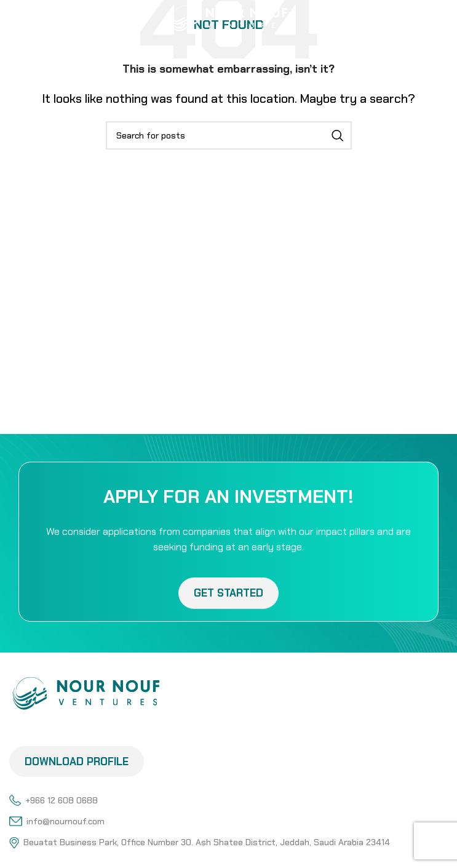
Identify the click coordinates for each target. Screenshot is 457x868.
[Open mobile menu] (29, 18)
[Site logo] (229, 17)
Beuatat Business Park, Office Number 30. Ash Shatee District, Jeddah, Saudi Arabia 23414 (200, 842)
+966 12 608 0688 (54, 800)
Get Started (228, 600)
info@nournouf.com (57, 821)
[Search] (229, 135)
